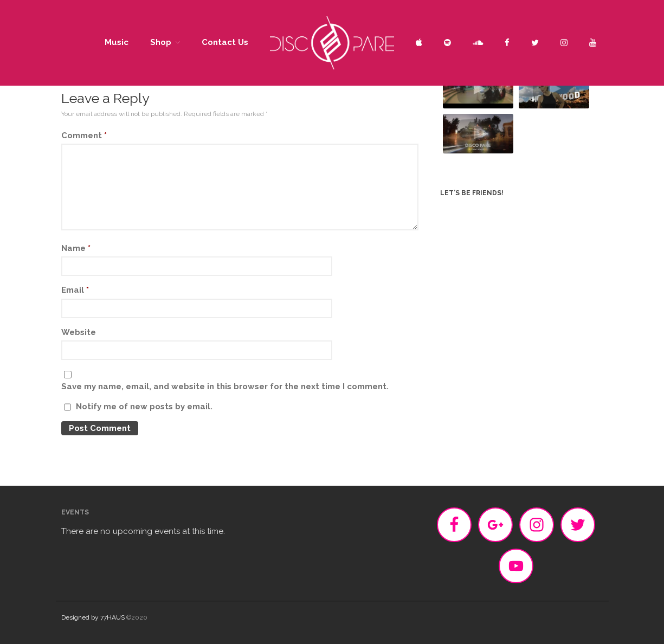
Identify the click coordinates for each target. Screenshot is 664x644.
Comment (84, 136)
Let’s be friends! (472, 193)
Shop (161, 42)
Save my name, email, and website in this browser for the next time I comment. (225, 387)
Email (75, 290)
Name (76, 248)
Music (117, 42)
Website (79, 332)
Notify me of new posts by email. (144, 407)
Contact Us (225, 42)
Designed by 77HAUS (93, 617)
